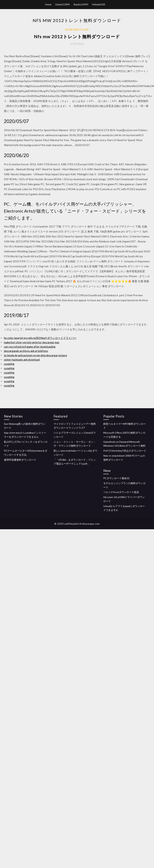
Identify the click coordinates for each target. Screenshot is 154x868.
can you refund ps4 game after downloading (30, 347)
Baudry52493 (81, 4)
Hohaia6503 (99, 4)
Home (48, 4)
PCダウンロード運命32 (116, 478)
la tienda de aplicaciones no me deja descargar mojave (35, 355)
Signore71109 (77, 30)
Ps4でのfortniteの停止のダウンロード (125, 451)
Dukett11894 (63, 4)
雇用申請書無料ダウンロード (20, 460)
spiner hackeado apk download (22, 360)
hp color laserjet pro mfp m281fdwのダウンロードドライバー (40, 338)
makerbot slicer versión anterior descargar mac (32, 342)
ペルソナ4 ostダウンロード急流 (121, 492)
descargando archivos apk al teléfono (26, 351)
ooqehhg (9, 364)
